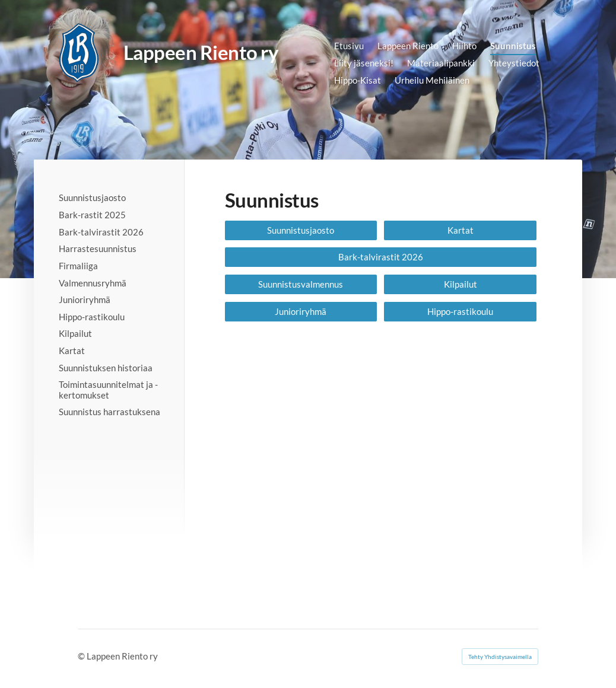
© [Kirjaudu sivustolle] (82, 656)
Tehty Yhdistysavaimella (500, 657)
